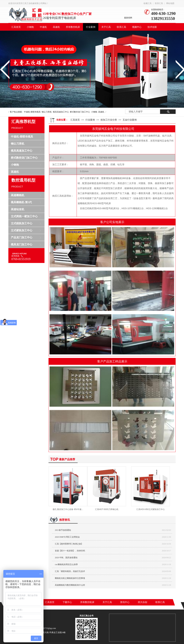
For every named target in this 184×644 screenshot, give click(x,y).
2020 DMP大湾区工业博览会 (67, 537)
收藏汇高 (148, 3)
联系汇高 (159, 3)
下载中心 (67, 602)
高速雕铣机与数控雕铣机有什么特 (70, 585)
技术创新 (152, 27)
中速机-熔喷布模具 (32, 112)
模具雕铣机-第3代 (21, 202)
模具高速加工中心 (61, 112)
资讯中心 (125, 602)
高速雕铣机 (18, 195)
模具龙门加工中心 (22, 244)
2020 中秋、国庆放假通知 (66, 558)
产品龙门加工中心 (22, 237)
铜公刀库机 (47, 112)
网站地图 (170, 3)
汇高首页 (16, 27)
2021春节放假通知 (63, 530)
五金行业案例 (130, 120)
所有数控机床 (73, 27)
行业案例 (91, 27)
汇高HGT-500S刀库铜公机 (107, 509)
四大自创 (143, 602)
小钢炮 (30, 27)
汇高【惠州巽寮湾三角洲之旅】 (69, 544)
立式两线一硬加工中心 (24, 216)
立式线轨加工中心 (22, 223)
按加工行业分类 (109, 120)
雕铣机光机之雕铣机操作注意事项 (70, 578)
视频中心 (137, 27)
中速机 (43, 27)
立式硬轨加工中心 (22, 230)
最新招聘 (128, 18)
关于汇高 (106, 27)
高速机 (56, 27)
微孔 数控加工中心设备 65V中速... (68, 509)
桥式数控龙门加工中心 (80, 112)
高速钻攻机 (18, 209)
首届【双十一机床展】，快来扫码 (70, 551)
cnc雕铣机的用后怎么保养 (66, 564)
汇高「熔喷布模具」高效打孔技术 (70, 571)
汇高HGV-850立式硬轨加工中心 (150, 509)
